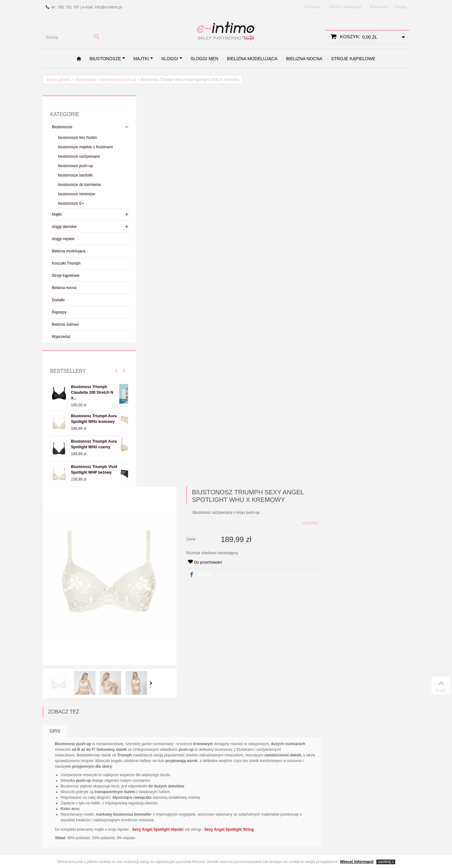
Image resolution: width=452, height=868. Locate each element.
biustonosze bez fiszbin (78, 138)
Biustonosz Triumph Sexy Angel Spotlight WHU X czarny (215, 694)
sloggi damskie (64, 227)
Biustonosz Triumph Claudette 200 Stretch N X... (92, 392)
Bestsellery (68, 371)
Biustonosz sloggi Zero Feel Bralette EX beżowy (163, 555)
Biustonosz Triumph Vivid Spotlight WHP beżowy (94, 470)
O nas (50, 782)
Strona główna (58, 80)
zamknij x (386, 862)
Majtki (143, 59)
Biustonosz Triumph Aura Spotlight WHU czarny (94, 444)
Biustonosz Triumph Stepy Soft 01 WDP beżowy (323, 558)
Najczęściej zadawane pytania (65, 828)
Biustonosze (107, 59)
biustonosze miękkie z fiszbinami (85, 147)
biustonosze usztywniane (79, 156)
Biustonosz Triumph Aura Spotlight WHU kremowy (94, 419)
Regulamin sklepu (61, 789)
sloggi (172, 59)
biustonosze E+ (71, 203)
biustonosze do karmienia (79, 185)
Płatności (53, 804)
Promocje (312, 7)
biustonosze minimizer (77, 194)
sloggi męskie (63, 239)
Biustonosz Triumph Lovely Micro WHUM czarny (270, 558)
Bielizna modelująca (252, 59)
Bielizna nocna (304, 59)
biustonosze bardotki (75, 175)
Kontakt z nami (184, 782)
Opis (149, 336)
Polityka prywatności (63, 796)
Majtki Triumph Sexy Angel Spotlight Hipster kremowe (271, 694)
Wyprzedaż (61, 337)
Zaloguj (400, 7)
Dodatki (58, 300)
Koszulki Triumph (66, 263)
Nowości (116, 789)
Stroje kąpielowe (353, 59)
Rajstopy (59, 312)
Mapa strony (182, 789)
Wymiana (54, 818)
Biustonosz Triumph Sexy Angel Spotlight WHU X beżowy (161, 694)
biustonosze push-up (118, 80)
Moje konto (379, 7)
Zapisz (144, 743)
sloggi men (204, 59)
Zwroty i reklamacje (345, 7)
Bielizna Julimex (65, 324)
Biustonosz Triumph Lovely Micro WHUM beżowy (215, 558)
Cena (282, 148)
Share (292, 183)
